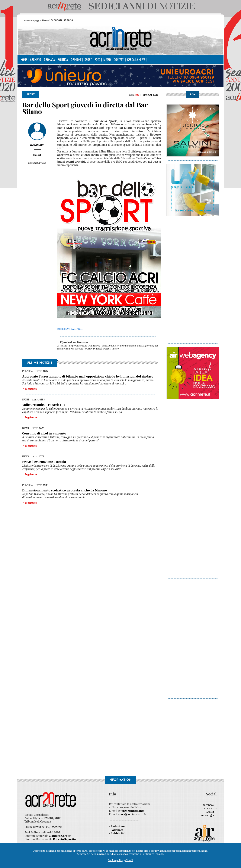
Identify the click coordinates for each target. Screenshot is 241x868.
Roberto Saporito (64, 839)
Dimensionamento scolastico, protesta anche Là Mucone (65, 490)
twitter (210, 812)
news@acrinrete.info (132, 814)
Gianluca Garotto (60, 836)
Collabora (117, 830)
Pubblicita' (118, 833)
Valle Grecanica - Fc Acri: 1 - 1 (44, 405)
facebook (209, 805)
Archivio (36, 60)
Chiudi (129, 860)
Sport (88, 60)
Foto (98, 60)
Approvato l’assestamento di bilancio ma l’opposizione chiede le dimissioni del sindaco (88, 376)
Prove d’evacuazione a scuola (44, 462)
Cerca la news (136, 60)
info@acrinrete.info (131, 811)
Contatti (119, 60)
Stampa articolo (151, 95)
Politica (63, 60)
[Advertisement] (193, 280)
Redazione (118, 826)
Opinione (76, 60)
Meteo (107, 60)
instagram (208, 808)
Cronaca (49, 60)
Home (24, 60)
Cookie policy (116, 860)
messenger (208, 815)
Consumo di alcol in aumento (44, 433)
